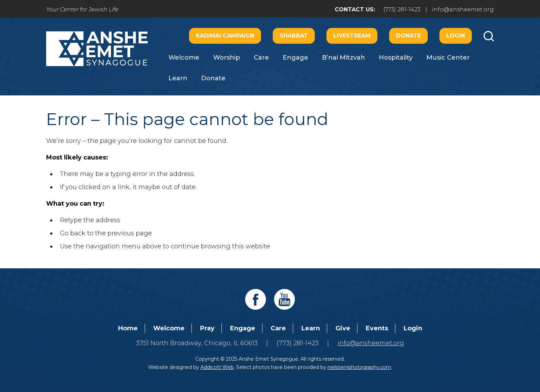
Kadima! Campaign (225, 36)
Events (377, 328)
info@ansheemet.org (463, 9)
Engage (295, 58)
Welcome (184, 58)
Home (128, 328)
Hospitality (396, 58)
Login (456, 36)
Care (261, 58)
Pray (207, 328)
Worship (227, 58)
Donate (408, 36)
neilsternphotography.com (359, 367)
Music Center (448, 58)
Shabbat (294, 36)
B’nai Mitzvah (344, 58)
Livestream (352, 36)
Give (343, 328)
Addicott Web (217, 367)
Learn (178, 78)
